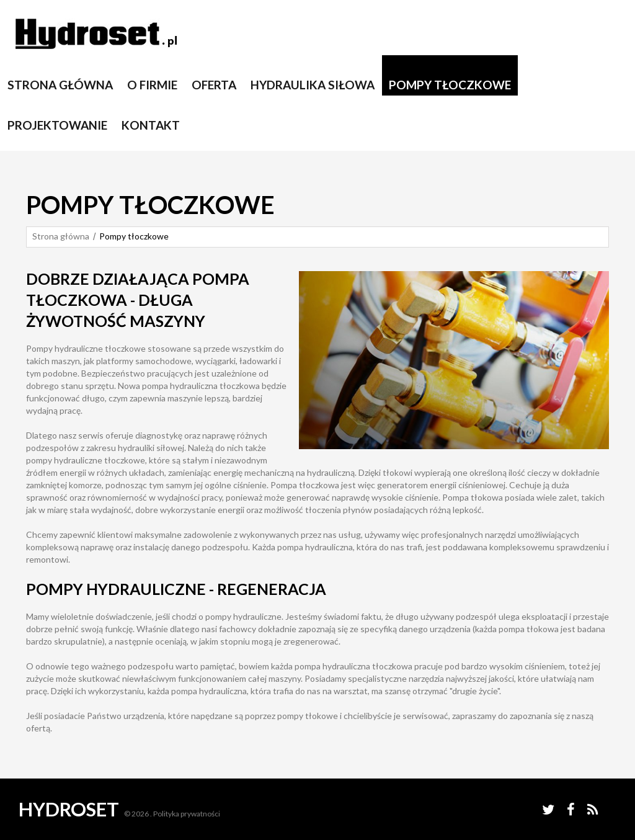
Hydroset (69, 809)
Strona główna (61, 236)
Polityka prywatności (187, 814)
